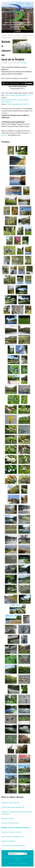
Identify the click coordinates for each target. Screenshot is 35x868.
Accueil (4, 35)
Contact (24, 857)
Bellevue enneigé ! (8, 818)
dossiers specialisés (14, 35)
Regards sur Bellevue (8, 841)
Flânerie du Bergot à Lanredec (11, 832)
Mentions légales (15, 857)
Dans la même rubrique (13, 797)
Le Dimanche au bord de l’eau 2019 (13, 846)
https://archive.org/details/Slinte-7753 (18, 95)
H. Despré (23, 63)
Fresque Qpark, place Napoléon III (13, 807)
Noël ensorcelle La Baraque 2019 (13, 837)
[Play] (4, 83)
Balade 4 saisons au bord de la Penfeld (15, 828)
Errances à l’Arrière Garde (10, 823)
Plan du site (5, 857)
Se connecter (18, 859)
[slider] (15, 83)
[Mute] (26, 83)
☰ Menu (18, 31)
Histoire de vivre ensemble (10, 803)
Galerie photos (27, 35)
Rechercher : (13, 854)
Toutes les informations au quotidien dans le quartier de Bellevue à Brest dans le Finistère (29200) (17, 25)
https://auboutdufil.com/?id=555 (18, 104)
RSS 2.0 (30, 857)
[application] (17, 83)
